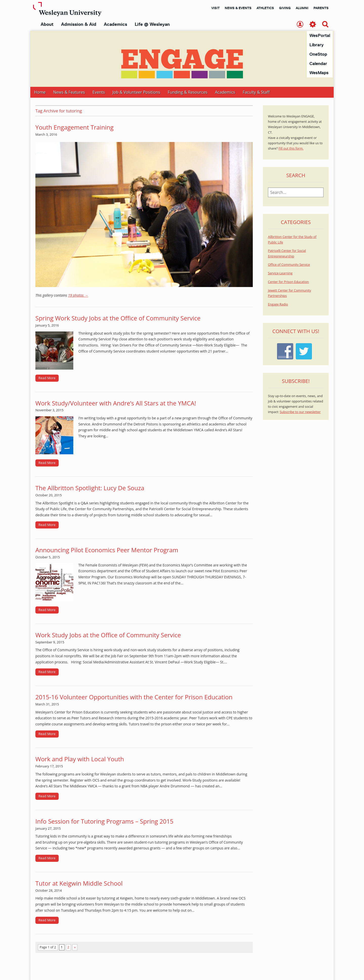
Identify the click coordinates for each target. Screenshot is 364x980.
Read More (47, 378)
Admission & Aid (79, 24)
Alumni (302, 8)
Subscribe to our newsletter (300, 412)
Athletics (265, 8)
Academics (116, 24)
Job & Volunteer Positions (136, 92)
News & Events (238, 8)
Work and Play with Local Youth (80, 759)
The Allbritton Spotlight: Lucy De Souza (90, 488)
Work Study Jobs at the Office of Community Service (108, 635)
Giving (285, 8)
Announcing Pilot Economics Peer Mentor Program (107, 550)
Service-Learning (280, 273)
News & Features (69, 92)
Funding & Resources (188, 92)
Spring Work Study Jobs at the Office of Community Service (118, 318)
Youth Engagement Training (74, 127)
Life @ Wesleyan (152, 24)
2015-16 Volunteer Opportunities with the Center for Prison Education (134, 697)
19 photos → (78, 295)
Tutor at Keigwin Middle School (79, 883)
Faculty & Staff (256, 92)
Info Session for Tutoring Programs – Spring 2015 (104, 821)
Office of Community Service (289, 265)
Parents (321, 8)
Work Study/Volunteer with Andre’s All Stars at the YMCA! (116, 403)
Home (40, 92)
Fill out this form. (291, 149)
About (47, 24)
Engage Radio (278, 305)
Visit (215, 8)
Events (99, 92)
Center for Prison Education (288, 282)
